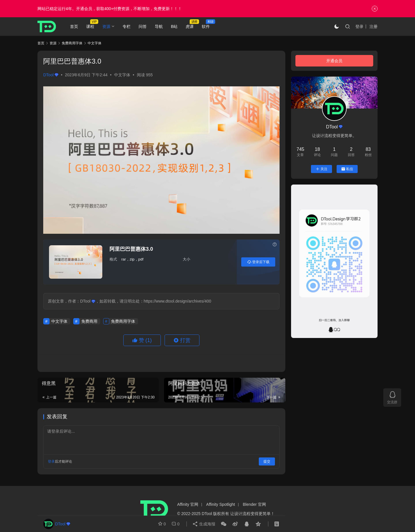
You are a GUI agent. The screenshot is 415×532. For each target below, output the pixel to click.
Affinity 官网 (188, 504)
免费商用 (89, 321)
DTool (51, 75)
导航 (159, 26)
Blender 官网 (254, 504)
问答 (143, 26)
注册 (373, 26)
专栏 (127, 26)
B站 (174, 26)
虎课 (190, 26)
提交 (267, 461)
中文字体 (122, 75)
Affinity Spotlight (220, 504)
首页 (74, 26)
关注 (321, 169)
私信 (347, 169)
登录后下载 (258, 262)
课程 (90, 26)
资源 (106, 26)
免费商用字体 (123, 321)
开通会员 (334, 61)
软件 (206, 26)
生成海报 (204, 524)
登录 (359, 26)
